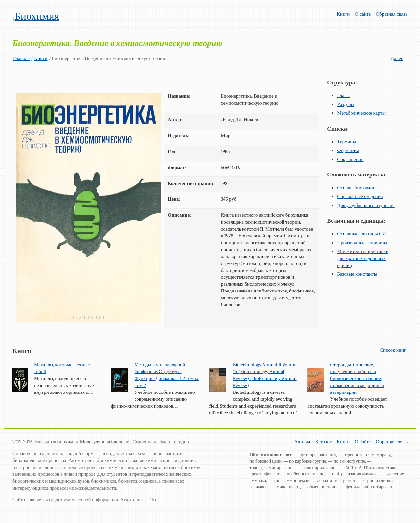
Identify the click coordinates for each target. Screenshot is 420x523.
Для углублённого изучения (366, 205)
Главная (21, 58)
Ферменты (348, 151)
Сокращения (350, 159)
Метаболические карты (361, 113)
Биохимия (37, 16)
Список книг (393, 350)
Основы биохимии (356, 188)
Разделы (346, 104)
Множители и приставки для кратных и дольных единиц (363, 258)
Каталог (323, 442)
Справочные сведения (360, 196)
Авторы (302, 442)
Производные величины (362, 243)
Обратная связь (392, 14)
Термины (346, 142)
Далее (397, 58)
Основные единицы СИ (361, 234)
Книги (343, 14)
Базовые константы (357, 274)
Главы (343, 95)
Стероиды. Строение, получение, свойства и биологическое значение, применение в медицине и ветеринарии (357, 378)
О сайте (363, 14)
